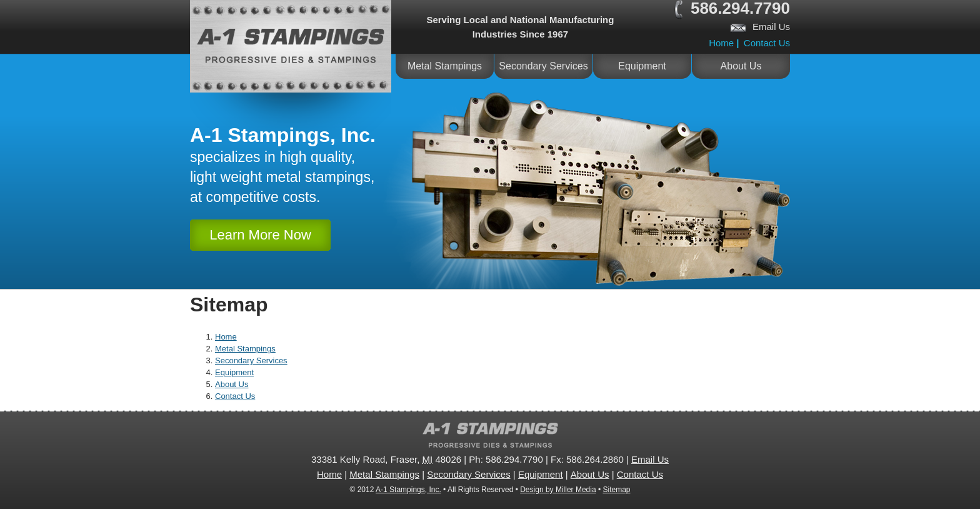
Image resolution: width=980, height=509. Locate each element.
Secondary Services (543, 66)
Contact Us (767, 43)
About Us (741, 66)
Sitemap (616, 490)
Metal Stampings (445, 66)
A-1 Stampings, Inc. (408, 490)
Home (721, 43)
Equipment (642, 66)
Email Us (771, 27)
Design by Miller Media (558, 490)
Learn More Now (260, 235)
